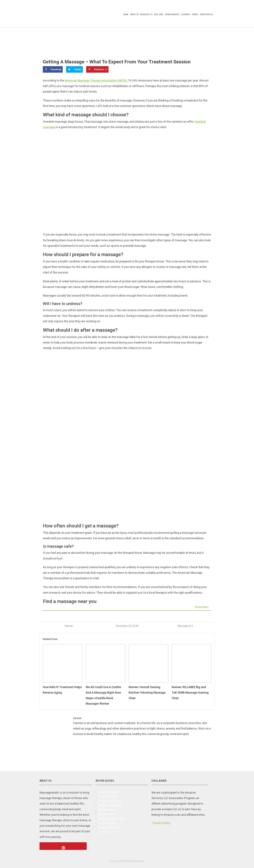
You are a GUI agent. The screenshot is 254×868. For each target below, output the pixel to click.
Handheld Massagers (109, 805)
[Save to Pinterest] (97, 69)
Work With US (206, 14)
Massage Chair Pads (109, 827)
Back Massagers (107, 810)
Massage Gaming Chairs (111, 819)
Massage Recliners (108, 796)
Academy (186, 14)
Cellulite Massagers (108, 792)
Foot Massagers (107, 823)
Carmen (69, 626)
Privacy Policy (162, 823)
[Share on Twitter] (74, 69)
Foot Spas (103, 832)
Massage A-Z (146, 14)
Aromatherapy (172, 14)
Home (126, 14)
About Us (134, 14)
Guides (195, 14)
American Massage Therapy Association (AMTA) (96, 80)
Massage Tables (107, 814)
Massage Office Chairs (110, 801)
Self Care (159, 14)
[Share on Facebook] (53, 69)
